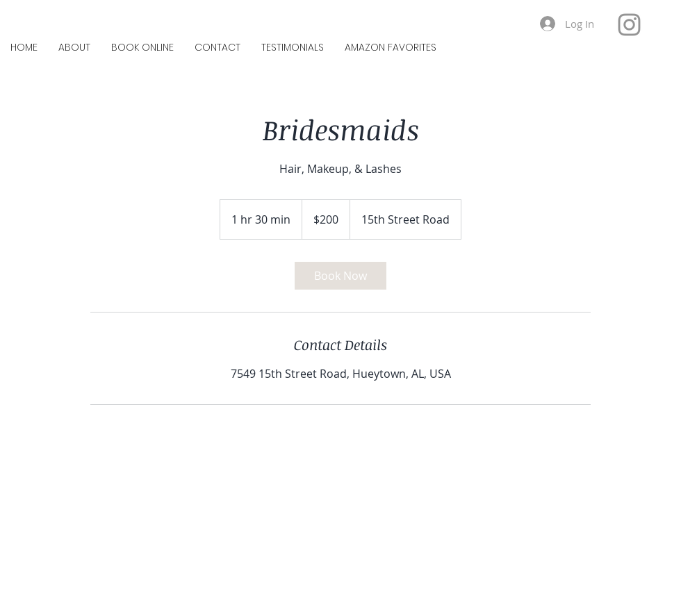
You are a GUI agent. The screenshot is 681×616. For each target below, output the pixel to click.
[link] (340, 276)
